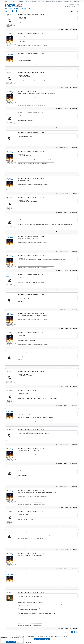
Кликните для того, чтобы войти (42, 639)
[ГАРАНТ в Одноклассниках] (74, 6)
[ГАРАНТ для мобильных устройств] (65, 6)
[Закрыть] (22, 637)
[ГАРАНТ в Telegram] (71, 6)
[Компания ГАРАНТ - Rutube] (76, 6)
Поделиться (74, 29)
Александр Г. (10, 35)
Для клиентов (67, 1)
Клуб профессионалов (21, 9)
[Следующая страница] (20, 11)
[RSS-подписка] (78, 6)
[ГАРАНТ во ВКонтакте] (67, 6)
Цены (27, 1)
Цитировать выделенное (62, 29)
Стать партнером (50, 1)
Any (7, 593)
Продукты (20, 1)
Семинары (33, 1)
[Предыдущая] (10, 11)
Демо (14, 1)
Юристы (29, 9)
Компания (41, 1)
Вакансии (59, 1)
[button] (78, 11)
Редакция (76, 1)
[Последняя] (22, 11)
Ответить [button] (73, 11)
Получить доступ (11, 642)
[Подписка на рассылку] (64, 6)
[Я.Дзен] (69, 6)
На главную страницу (10, 9)
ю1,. (8, 16)
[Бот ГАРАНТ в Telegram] (73, 6)
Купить (8, 1)
